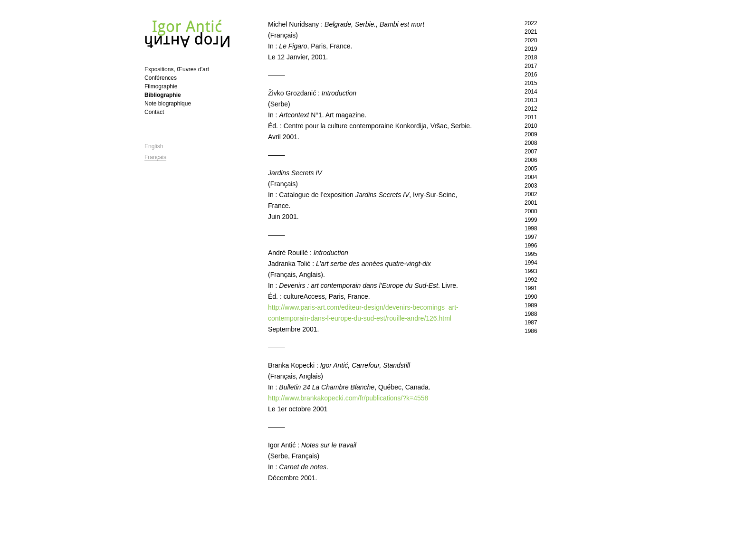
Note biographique (168, 104)
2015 (531, 83)
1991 (531, 288)
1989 (531, 305)
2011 (531, 117)
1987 (531, 323)
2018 (531, 57)
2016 (531, 75)
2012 (531, 109)
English (154, 146)
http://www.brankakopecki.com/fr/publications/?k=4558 (348, 398)
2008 (531, 143)
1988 (531, 314)
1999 (531, 220)
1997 (531, 237)
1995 (531, 254)
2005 (531, 169)
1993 (531, 271)
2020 (531, 40)
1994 (531, 263)
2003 (531, 186)
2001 (531, 203)
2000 (531, 211)
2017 (531, 66)
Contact (154, 112)
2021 (531, 32)
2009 (531, 134)
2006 (531, 160)
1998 (531, 228)
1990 (531, 297)
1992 (531, 280)
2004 (531, 177)
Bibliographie (163, 95)
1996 (531, 246)
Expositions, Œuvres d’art (177, 69)
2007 (531, 152)
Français (155, 157)
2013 (531, 100)
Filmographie (161, 86)
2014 (531, 92)
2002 (531, 194)
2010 (531, 126)
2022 (531, 23)
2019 (531, 49)
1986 (531, 331)
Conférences (161, 78)
